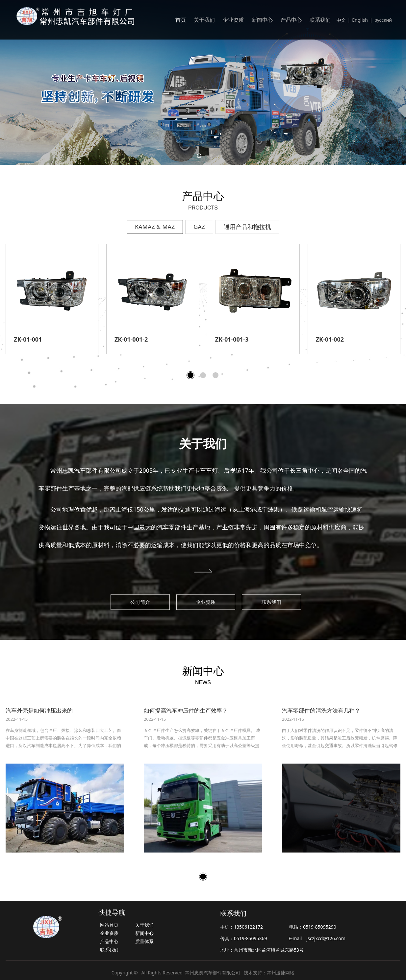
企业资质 (233, 20)
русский (383, 20)
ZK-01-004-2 (131, 339)
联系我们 (320, 20)
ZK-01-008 (229, 339)
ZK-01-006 (330, 339)
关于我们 (204, 20)
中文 (341, 20)
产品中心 (291, 20)
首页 (181, 20)
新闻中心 (262, 20)
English (360, 20)
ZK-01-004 (28, 339)
